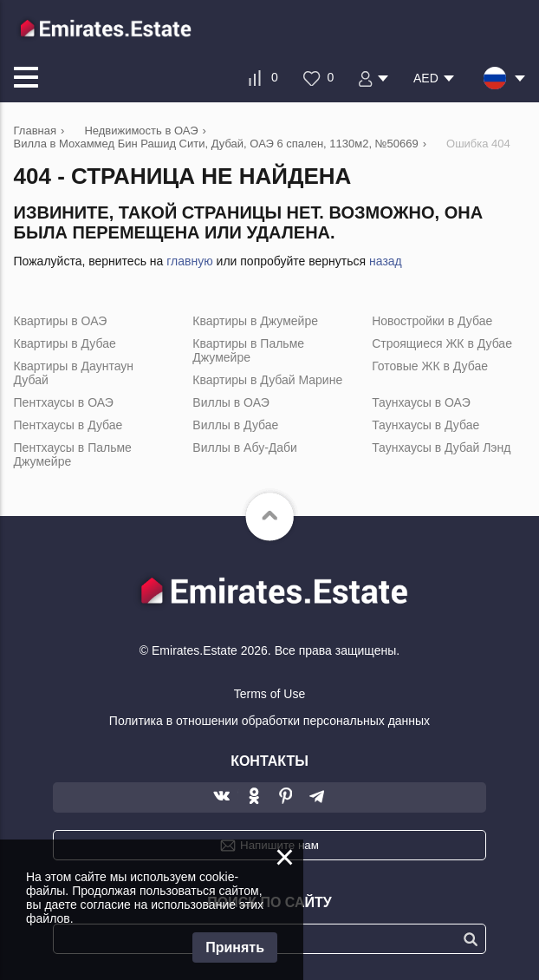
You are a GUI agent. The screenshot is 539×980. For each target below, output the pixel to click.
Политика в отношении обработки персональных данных (269, 721)
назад (386, 261)
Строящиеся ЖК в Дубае (442, 343)
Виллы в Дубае (235, 425)
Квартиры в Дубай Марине (267, 380)
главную (189, 261)
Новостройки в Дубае (432, 321)
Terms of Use (269, 694)
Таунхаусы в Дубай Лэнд (441, 448)
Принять (235, 947)
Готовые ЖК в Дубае (430, 366)
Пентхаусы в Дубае (68, 425)
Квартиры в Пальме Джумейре (248, 350)
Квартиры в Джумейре (255, 321)
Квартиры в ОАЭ (61, 321)
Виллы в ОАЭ (231, 402)
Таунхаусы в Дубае (425, 425)
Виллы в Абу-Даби (245, 448)
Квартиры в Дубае (65, 343)
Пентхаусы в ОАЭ (64, 402)
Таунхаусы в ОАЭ (421, 402)
